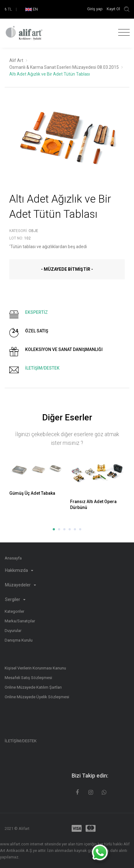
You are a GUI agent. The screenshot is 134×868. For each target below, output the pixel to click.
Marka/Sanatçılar (20, 621)
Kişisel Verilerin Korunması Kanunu (35, 668)
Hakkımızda (19, 570)
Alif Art (16, 60)
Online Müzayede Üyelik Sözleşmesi (37, 697)
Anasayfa (13, 558)
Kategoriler (14, 611)
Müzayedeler (20, 585)
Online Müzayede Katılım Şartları (33, 687)
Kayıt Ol (113, 9)
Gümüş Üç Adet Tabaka (32, 493)
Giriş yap (95, 9)
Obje (33, 231)
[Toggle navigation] (122, 33)
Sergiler (15, 599)
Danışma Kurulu (19, 640)
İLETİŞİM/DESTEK (21, 741)
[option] (67, 143)
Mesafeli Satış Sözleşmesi (28, 678)
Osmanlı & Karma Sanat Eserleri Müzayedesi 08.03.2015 (64, 67)
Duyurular (13, 631)
